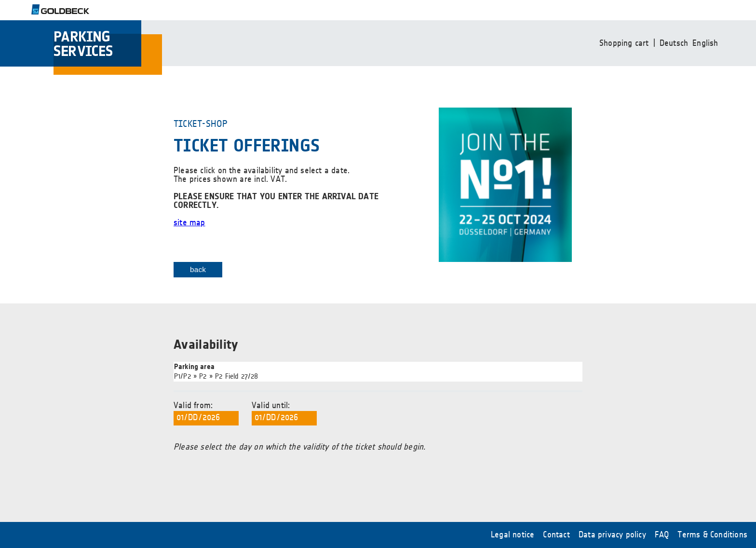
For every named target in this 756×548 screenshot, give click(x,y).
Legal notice (513, 535)
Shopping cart (624, 43)
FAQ (662, 535)
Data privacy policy (612, 535)
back (198, 269)
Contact (556, 535)
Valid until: (284, 413)
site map (189, 223)
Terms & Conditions (712, 535)
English (705, 43)
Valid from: (206, 413)
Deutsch (674, 43)
